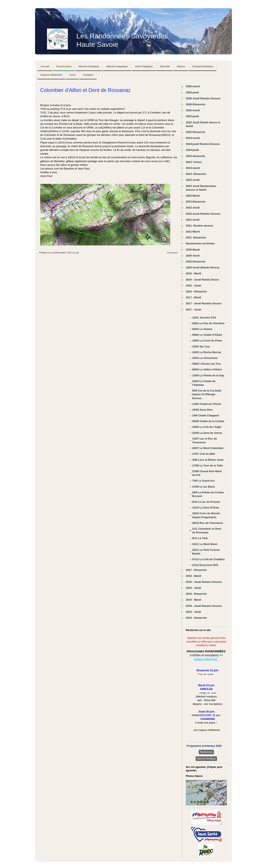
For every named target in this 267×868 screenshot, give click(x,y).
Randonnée (206, 752)
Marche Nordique (206, 759)
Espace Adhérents (206, 659)
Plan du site (73, 253)
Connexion (172, 253)
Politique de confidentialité (52, 253)
